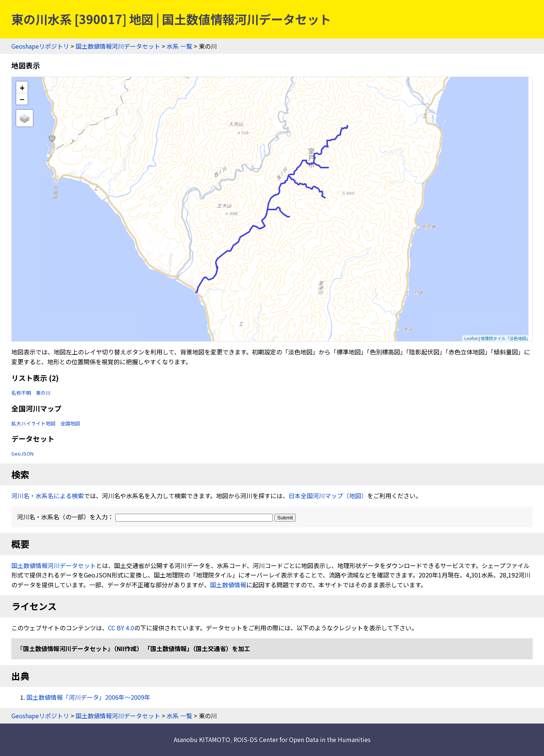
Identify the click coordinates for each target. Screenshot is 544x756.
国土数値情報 (228, 585)
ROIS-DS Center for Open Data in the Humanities (302, 739)
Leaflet (471, 338)
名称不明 (21, 393)
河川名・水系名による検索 (48, 496)
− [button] (22, 99)
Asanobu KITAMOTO (202, 739)
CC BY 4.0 (121, 628)
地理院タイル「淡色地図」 (505, 338)
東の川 (43, 393)
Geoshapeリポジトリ (40, 46)
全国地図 (70, 423)
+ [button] (22, 87)
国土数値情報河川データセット (118, 46)
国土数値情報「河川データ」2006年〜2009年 (88, 697)
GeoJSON (22, 453)
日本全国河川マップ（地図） (328, 496)
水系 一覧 (179, 46)
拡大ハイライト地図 (33, 423)
